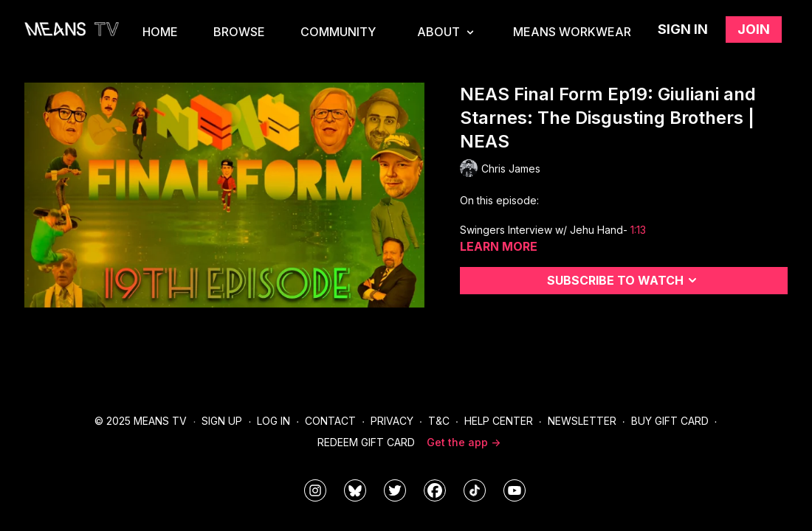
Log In (273, 421)
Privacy (392, 421)
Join (754, 29)
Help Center (499, 421)
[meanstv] (435, 490)
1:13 (638, 230)
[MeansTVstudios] (355, 490)
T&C (439, 421)
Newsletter (582, 421)
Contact (330, 421)
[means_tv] (315, 490)
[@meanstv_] (475, 490)
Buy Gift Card (670, 421)
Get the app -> (464, 442)
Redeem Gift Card (366, 442)
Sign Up (222, 421)
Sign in (683, 29)
